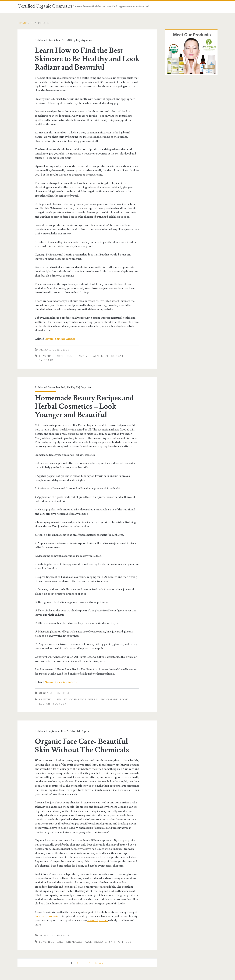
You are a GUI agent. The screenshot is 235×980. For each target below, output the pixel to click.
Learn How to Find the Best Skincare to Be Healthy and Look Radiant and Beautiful (87, 59)
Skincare (46, 360)
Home (22, 23)
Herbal (94, 700)
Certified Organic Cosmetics (45, 6)
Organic (100, 942)
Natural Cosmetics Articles (61, 682)
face (88, 942)
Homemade (110, 700)
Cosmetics (78, 700)
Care (60, 942)
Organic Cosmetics (54, 350)
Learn (94, 356)
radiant (117, 356)
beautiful (47, 356)
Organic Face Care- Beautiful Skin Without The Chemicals (82, 746)
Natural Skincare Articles (60, 339)
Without (125, 942)
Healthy (81, 356)
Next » (99, 963)
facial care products (47, 916)
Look (105, 356)
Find (69, 356)
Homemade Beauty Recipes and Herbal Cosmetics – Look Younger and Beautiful (84, 406)
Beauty (62, 700)
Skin (112, 942)
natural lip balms (98, 920)
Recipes (45, 704)
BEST (60, 356)
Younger (60, 704)
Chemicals (74, 942)
